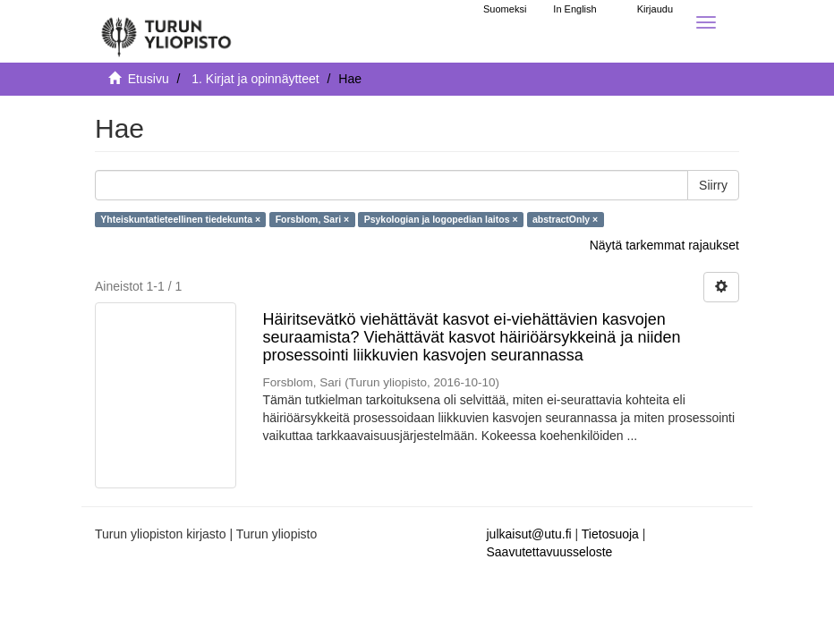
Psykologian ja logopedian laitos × (441, 219)
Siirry (713, 185)
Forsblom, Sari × (313, 219)
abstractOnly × (565, 219)
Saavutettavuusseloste (550, 552)
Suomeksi (505, 9)
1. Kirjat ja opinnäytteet (255, 79)
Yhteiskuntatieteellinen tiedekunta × (180, 219)
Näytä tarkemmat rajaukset (664, 245)
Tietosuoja (610, 534)
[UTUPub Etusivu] (166, 31)
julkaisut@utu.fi (529, 534)
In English (574, 9)
